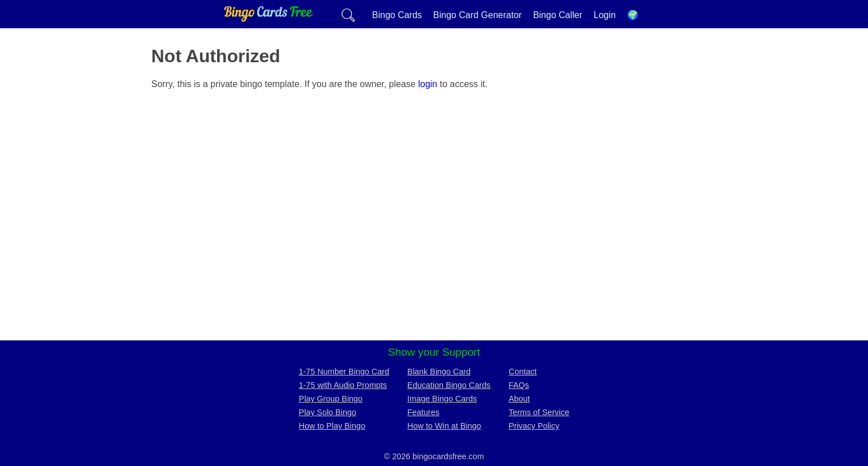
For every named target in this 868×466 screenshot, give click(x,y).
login (427, 84)
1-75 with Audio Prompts (343, 385)
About (520, 399)
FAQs (519, 385)
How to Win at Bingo (444, 426)
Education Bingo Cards (449, 385)
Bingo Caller (558, 15)
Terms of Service (539, 412)
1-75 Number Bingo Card (344, 372)
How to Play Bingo (332, 426)
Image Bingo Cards (442, 399)
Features (423, 412)
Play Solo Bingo (327, 412)
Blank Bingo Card (439, 372)
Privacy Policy (534, 426)
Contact (523, 372)
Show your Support (434, 352)
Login (605, 15)
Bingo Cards (397, 15)
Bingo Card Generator (478, 15)
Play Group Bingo (331, 399)
